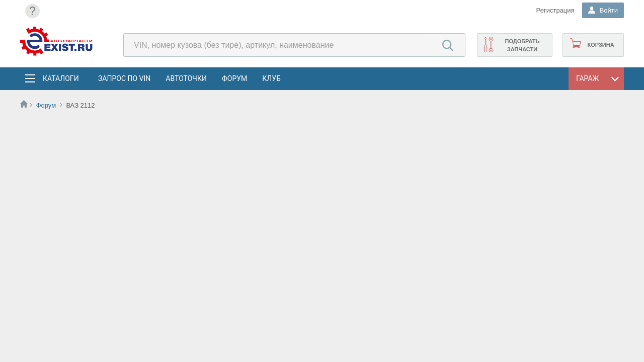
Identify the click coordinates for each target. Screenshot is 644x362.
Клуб (271, 78)
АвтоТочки (186, 78)
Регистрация (555, 10)
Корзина (600, 45)
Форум (234, 78)
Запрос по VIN (124, 78)
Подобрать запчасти (522, 45)
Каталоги (60, 78)
